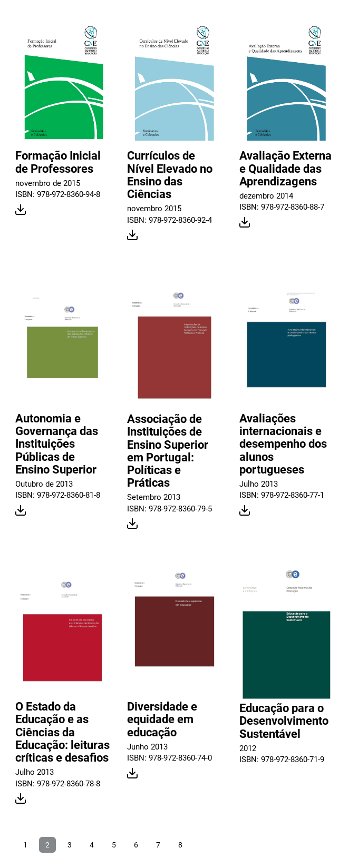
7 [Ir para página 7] (158, 845)
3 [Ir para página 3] (70, 845)
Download (21, 210)
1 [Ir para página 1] (25, 845)
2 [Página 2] (47, 845)
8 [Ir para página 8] (180, 845)
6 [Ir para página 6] (136, 845)
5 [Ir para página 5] (114, 845)
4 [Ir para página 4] (92, 845)
